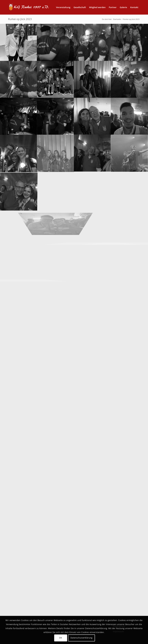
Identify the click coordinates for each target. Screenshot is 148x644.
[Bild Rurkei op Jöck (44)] (92, 153)
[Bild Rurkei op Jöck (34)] (19, 79)
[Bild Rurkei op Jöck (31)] (56, 42)
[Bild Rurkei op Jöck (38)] (129, 79)
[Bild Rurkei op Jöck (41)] (92, 116)
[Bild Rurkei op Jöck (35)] (56, 79)
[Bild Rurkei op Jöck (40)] (56, 116)
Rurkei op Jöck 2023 (20, 19)
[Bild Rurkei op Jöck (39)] (19, 116)
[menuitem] (63, 7)
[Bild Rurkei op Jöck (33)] (129, 42)
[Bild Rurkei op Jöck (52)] (56, 153)
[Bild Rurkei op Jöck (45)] (19, 190)
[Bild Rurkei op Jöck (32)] (92, 42)
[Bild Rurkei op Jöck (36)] (92, 79)
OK (61, 638)
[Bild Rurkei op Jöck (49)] (129, 116)
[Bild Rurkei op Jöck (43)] (19, 153)
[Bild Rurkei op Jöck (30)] (19, 42)
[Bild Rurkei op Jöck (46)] (129, 153)
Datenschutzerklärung (82, 638)
